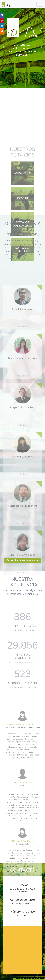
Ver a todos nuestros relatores (22, 560)
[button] (3, 47)
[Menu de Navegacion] (40, 4)
